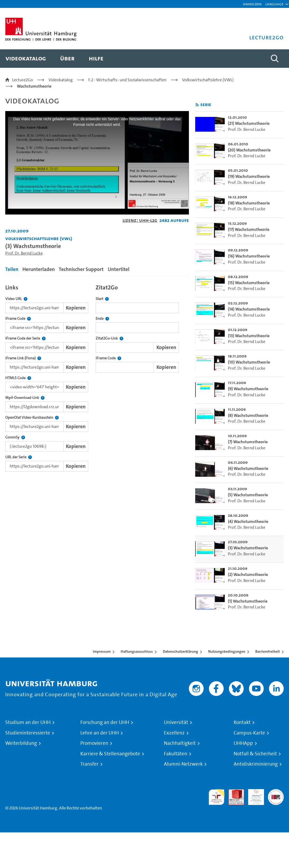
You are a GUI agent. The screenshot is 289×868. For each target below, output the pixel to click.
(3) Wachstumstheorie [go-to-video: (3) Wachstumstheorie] (248, 548)
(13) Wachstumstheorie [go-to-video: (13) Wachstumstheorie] (249, 336)
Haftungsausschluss (137, 651)
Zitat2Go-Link (109, 338)
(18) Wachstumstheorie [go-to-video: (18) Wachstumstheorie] (249, 203)
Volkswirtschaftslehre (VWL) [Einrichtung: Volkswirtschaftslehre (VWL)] (39, 238)
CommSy (15, 437)
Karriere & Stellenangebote (110, 754)
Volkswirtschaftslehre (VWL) (208, 80)
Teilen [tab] (12, 269)
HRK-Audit (253, 795)
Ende (102, 319)
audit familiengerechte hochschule (217, 797)
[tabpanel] (97, 377)
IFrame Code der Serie (25, 338)
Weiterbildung (21, 743)
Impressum (102, 651)
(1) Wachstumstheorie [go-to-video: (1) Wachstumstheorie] (248, 601)
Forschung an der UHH (105, 722)
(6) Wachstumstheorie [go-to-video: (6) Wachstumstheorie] (248, 468)
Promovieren (94, 743)
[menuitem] (26, 59)
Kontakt (242, 722)
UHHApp (243, 743)
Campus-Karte (249, 733)
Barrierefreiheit (268, 651)
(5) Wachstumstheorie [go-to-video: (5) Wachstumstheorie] (248, 495)
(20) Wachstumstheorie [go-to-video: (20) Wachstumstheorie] (249, 150)
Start (102, 299)
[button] (274, 4)
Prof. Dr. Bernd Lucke (24, 253)
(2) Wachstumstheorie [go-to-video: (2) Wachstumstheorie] (248, 574)
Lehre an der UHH (100, 733)
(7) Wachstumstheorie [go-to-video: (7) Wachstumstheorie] (248, 442)
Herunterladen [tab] (39, 269)
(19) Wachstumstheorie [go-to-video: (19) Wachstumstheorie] (249, 176)
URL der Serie (19, 457)
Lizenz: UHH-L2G (140, 220)
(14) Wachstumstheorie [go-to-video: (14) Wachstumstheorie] (249, 309)
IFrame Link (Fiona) (23, 358)
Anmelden (252, 4)
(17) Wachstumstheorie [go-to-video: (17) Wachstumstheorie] (249, 229)
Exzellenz (174, 733)
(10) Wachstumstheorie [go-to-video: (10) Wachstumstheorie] (249, 362)
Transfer (89, 764)
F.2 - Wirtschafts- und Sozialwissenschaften (127, 80)
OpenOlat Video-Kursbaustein (32, 418)
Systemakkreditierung (276, 792)
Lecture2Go (23, 80)
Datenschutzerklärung (180, 651)
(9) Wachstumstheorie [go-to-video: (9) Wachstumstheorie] (248, 389)
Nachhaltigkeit (180, 743)
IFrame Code (18, 319)
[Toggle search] (275, 59)
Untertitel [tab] (119, 269)
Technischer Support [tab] (81, 269)
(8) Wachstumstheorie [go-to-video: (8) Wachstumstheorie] (248, 415)
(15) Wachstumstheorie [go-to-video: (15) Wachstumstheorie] (249, 283)
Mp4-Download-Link (25, 398)
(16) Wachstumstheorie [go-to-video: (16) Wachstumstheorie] (249, 256)
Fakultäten (176, 754)
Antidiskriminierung (256, 764)
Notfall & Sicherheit (255, 754)
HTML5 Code (18, 378)
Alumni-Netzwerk (183, 764)
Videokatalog (61, 80)
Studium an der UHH (28, 722)
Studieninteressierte (28, 733)
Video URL (16, 299)
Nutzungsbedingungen (227, 651)
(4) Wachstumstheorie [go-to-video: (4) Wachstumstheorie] (248, 521)
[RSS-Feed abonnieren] (197, 105)
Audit (233, 792)
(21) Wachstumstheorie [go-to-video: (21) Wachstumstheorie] (249, 123)
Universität (176, 722)
